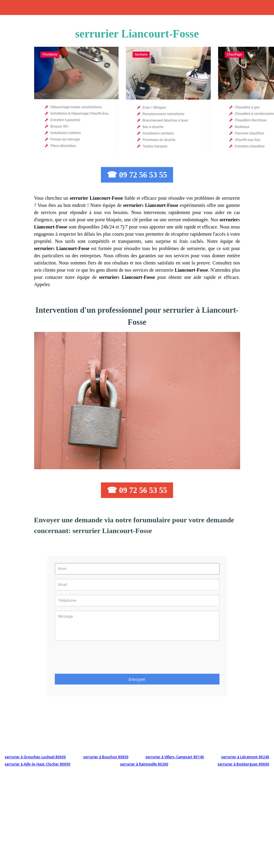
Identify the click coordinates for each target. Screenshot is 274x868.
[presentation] (100, 659)
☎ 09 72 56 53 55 (137, 175)
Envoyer (137, 679)
